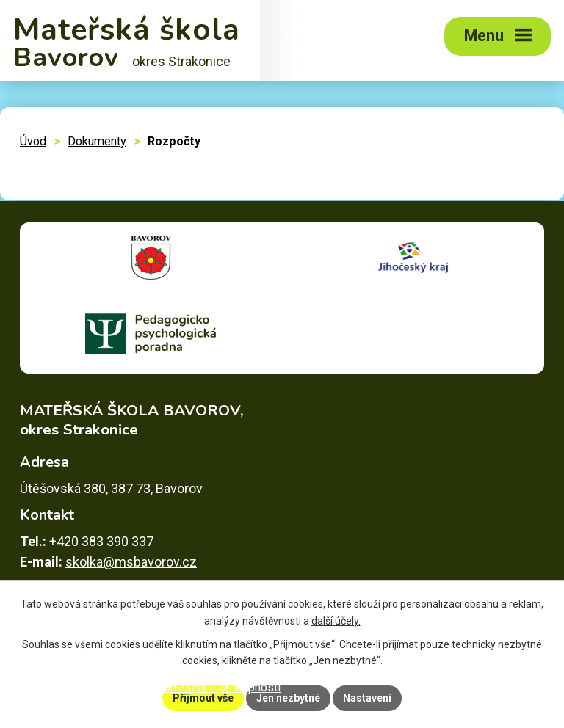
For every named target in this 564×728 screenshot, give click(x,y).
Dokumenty (97, 141)
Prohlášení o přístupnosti (216, 687)
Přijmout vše (203, 698)
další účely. (336, 621)
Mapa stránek (112, 687)
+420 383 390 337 (101, 541)
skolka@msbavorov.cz (131, 562)
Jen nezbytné (288, 698)
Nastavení (367, 698)
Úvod (33, 141)
